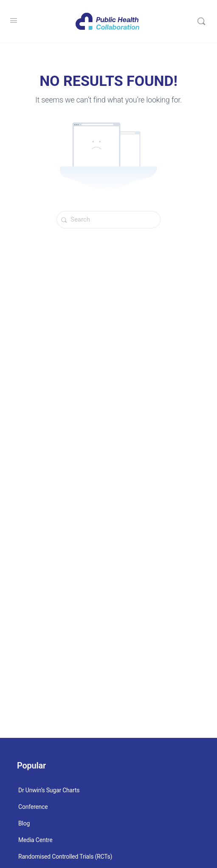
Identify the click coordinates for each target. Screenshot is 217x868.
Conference (33, 807)
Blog (24, 823)
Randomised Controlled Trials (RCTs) (65, 857)
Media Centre (35, 840)
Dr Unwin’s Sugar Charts (49, 790)
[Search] (201, 21)
